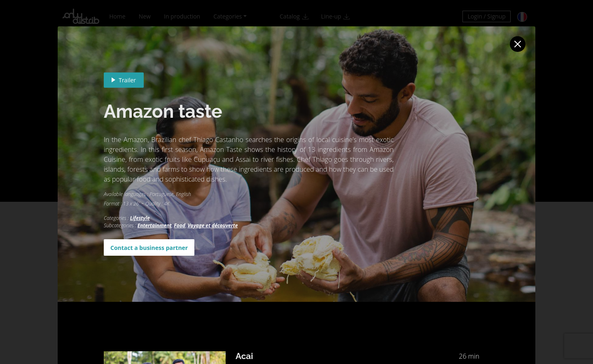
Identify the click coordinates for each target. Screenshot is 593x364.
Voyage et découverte (213, 225)
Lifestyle (140, 218)
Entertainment (155, 225)
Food (180, 225)
